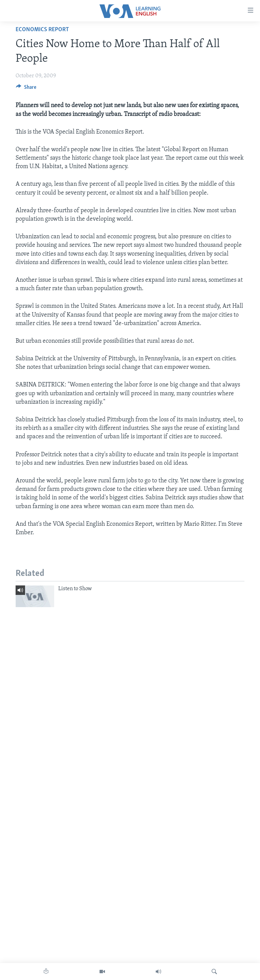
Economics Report (42, 30)
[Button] (26, 89)
